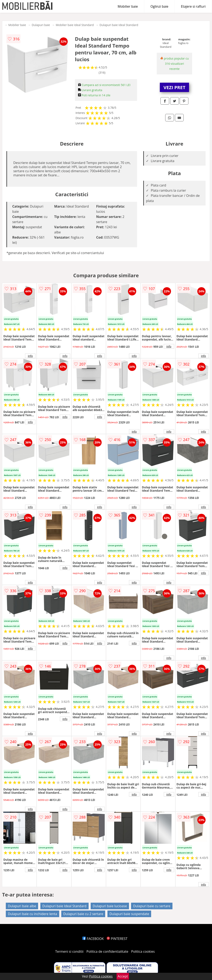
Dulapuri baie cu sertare (152, 906)
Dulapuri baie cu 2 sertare (83, 914)
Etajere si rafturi (193, 6)
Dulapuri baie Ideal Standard (119, 25)
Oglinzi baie (159, 6)
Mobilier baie (128, 6)
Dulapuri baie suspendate (129, 914)
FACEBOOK (93, 939)
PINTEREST (117, 939)
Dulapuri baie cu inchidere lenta (32, 914)
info (30, 356)
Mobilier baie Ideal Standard (75, 25)
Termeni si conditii (69, 951)
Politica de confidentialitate (107, 951)
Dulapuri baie (41, 25)
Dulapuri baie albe (22, 906)
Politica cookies (143, 951)
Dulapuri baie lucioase (110, 906)
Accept (123, 976)
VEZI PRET (175, 87)
